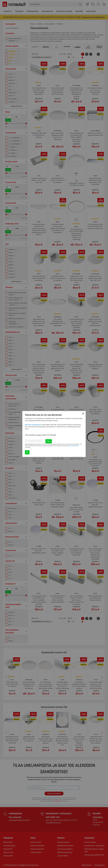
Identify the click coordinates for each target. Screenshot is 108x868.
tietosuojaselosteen (74, 446)
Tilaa (49, 441)
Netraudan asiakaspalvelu (33, 425)
